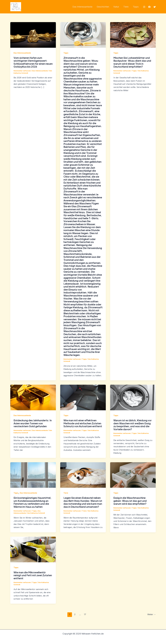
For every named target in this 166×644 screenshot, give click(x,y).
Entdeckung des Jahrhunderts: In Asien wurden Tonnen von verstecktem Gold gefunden (33, 423)
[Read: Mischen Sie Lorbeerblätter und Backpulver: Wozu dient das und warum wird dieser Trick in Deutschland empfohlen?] (133, 35)
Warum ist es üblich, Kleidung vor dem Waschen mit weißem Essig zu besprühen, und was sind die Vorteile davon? (132, 425)
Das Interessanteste (22, 53)
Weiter (152, 614)
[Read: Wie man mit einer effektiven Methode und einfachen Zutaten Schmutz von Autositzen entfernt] (83, 397)
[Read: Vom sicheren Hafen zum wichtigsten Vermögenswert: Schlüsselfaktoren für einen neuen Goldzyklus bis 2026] (33, 35)
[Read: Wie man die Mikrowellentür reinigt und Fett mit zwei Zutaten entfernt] (33, 549)
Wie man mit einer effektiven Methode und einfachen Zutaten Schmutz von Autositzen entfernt (83, 423)
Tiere (66, 493)
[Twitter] (155, 7)
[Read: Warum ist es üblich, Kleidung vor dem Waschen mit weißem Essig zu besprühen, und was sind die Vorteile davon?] (133, 397)
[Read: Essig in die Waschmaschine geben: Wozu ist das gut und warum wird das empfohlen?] (133, 475)
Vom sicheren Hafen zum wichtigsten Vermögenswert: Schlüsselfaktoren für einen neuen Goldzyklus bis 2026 (33, 62)
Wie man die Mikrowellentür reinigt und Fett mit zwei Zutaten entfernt (33, 575)
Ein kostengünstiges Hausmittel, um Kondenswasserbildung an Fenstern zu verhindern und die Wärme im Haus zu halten (32, 502)
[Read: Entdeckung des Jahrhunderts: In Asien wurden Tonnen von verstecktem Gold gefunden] (33, 397)
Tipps (66, 53)
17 (85, 614)
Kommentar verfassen (22, 71)
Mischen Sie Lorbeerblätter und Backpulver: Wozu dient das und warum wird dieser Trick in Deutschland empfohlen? (132, 62)
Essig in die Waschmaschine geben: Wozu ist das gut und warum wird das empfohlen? (130, 501)
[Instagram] (144, 7)
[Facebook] (149, 7)
